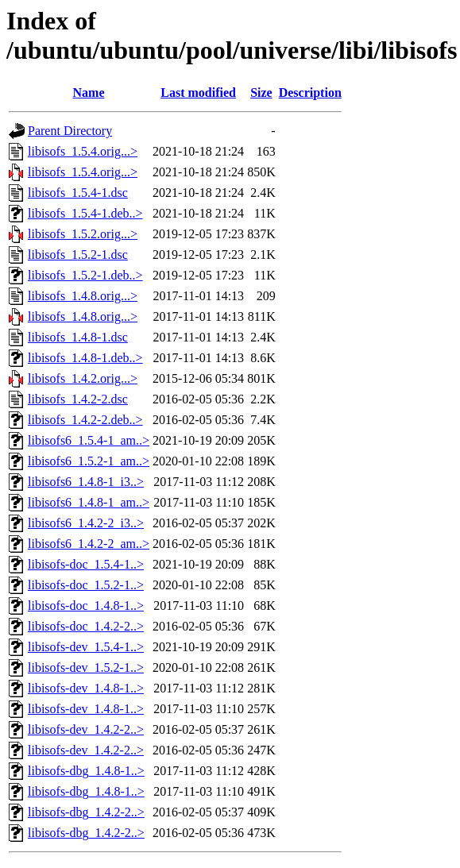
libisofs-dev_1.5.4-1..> (86, 647)
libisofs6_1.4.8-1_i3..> (86, 482)
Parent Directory (70, 131)
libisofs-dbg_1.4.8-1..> (86, 771)
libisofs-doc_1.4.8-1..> (86, 606)
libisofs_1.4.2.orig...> (83, 378)
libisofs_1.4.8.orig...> (83, 296)
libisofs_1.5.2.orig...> (83, 234)
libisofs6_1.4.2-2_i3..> (86, 523)
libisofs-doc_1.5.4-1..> (86, 564)
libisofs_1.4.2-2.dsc (78, 399)
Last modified (198, 93)
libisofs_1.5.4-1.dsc (78, 193)
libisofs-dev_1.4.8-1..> (86, 688)
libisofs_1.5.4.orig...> (83, 151)
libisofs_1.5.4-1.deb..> (85, 213)
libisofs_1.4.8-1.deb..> (85, 358)
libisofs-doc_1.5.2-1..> (86, 585)
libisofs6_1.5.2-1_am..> (89, 461)
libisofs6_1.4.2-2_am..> (89, 544)
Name (89, 93)
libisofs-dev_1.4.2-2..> (86, 729)
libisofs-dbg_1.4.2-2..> (86, 812)
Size (261, 93)
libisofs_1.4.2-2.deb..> (85, 420)
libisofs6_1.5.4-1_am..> (89, 440)
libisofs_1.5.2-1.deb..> (85, 275)
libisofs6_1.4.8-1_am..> (89, 502)
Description (310, 93)
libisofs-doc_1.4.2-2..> (86, 626)
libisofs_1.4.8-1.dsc (78, 337)
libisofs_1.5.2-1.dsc (78, 255)
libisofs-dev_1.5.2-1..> (86, 667)
